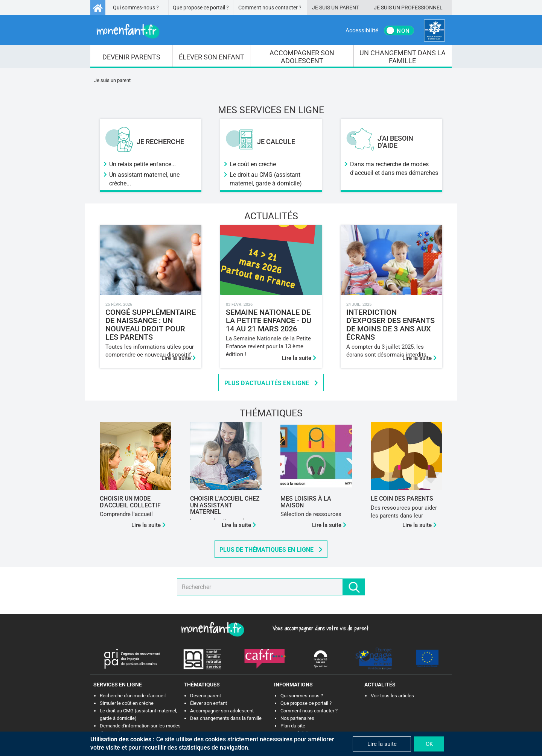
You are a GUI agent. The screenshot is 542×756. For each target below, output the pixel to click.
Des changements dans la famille (226, 718)
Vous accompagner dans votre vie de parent (319, 628)
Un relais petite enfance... (142, 164)
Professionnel (422, 8)
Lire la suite (179, 358)
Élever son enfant (209, 703)
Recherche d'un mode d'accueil (133, 696)
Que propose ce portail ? (201, 8)
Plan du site (293, 726)
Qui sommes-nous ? (136, 8)
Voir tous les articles (392, 696)
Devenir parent (206, 696)
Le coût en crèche (253, 164)
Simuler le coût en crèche (127, 703)
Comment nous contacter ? (270, 8)
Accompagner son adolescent (222, 711)
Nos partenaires (297, 718)
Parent (349, 8)
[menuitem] (131, 56)
